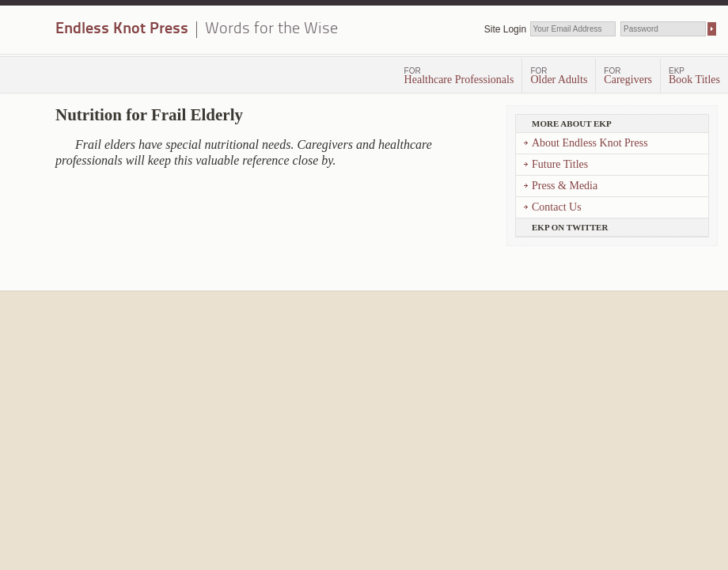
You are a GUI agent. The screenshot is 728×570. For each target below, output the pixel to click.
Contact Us (557, 207)
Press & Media (565, 186)
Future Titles (560, 164)
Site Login (505, 29)
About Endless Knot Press (590, 143)
